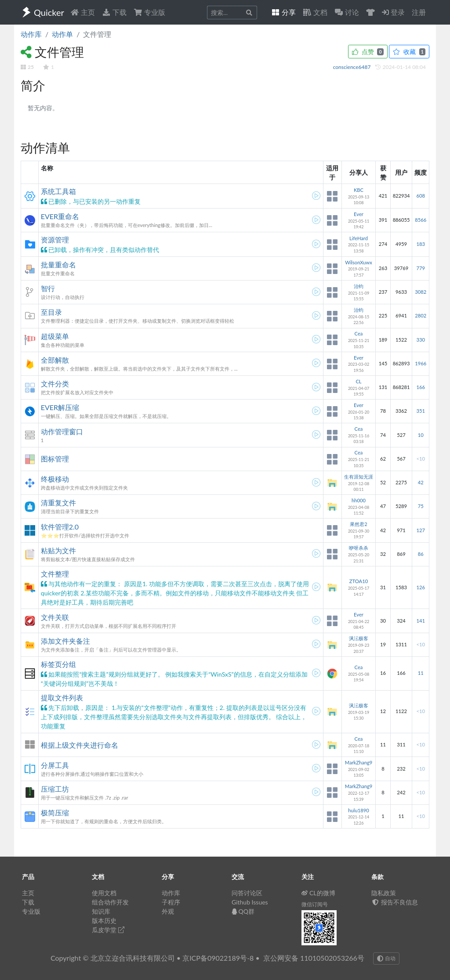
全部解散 (55, 360)
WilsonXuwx (359, 262)
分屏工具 (55, 765)
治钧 (359, 286)
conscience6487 (353, 67)
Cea (359, 333)
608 (420, 196)
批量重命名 (58, 265)
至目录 (51, 312)
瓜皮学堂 (108, 930)
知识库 (101, 911)
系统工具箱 (58, 191)
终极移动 (55, 479)
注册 (419, 12)
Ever (359, 214)
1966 (421, 363)
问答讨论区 (247, 893)
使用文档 (104, 893)
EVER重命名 (60, 216)
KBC (359, 190)
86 (421, 554)
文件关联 (55, 617)
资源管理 (55, 240)
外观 (168, 911)
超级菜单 (55, 336)
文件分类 (55, 384)
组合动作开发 (110, 902)
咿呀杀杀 (359, 548)
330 (420, 340)
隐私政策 (384, 893)
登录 (393, 12)
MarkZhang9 (359, 762)
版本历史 (104, 921)
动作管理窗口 (62, 431)
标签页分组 (58, 664)
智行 (48, 288)
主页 (83, 12)
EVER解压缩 (60, 407)
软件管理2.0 (60, 527)
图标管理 (55, 459)
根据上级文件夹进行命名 (80, 745)
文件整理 (55, 574)
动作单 (62, 34)
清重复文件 (58, 503)
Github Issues (250, 902)
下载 (114, 12)
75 (421, 506)
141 (420, 621)
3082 (421, 292)
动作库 (31, 34)
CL (358, 381)
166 (420, 387)
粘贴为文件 (58, 550)
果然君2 (359, 524)
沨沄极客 (359, 638)
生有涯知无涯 (359, 477)
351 (420, 411)
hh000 (359, 500)
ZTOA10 (359, 581)
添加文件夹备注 (65, 641)
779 (420, 268)
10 (421, 435)
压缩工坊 (55, 789)
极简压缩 (55, 812)
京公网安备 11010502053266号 (314, 958)
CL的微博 (318, 893)
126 (420, 587)
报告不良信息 (395, 902)
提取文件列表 (62, 697)
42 (421, 482)
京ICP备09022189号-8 (218, 958)
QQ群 (243, 911)
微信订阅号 (315, 904)
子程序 (171, 902)
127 (420, 530)
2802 (421, 315)
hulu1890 (358, 810)
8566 (421, 220)
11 (421, 673)
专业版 (149, 12)
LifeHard (359, 238)
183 (420, 244)
